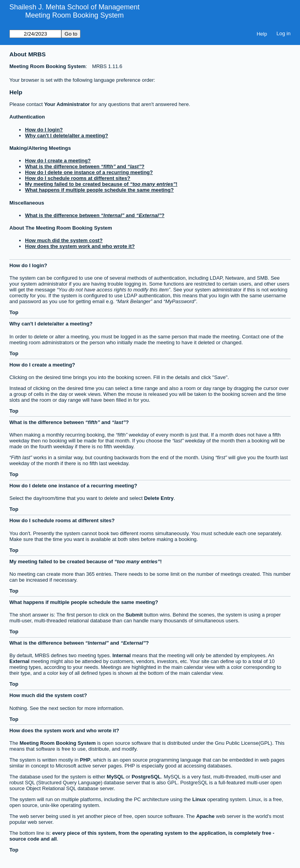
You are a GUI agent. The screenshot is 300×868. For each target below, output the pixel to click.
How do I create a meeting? (58, 161)
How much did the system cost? (64, 240)
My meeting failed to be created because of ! (101, 184)
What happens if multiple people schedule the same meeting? (99, 190)
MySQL (115, 777)
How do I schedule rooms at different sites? (78, 178)
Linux (199, 799)
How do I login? (44, 130)
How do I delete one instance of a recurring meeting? (89, 172)
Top (14, 312)
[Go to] (35, 34)
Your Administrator (67, 104)
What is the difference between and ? (85, 166)
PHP (85, 760)
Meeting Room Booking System (75, 15)
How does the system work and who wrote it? (80, 246)
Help (262, 34)
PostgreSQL (146, 777)
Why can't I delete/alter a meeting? (67, 136)
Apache (205, 816)
